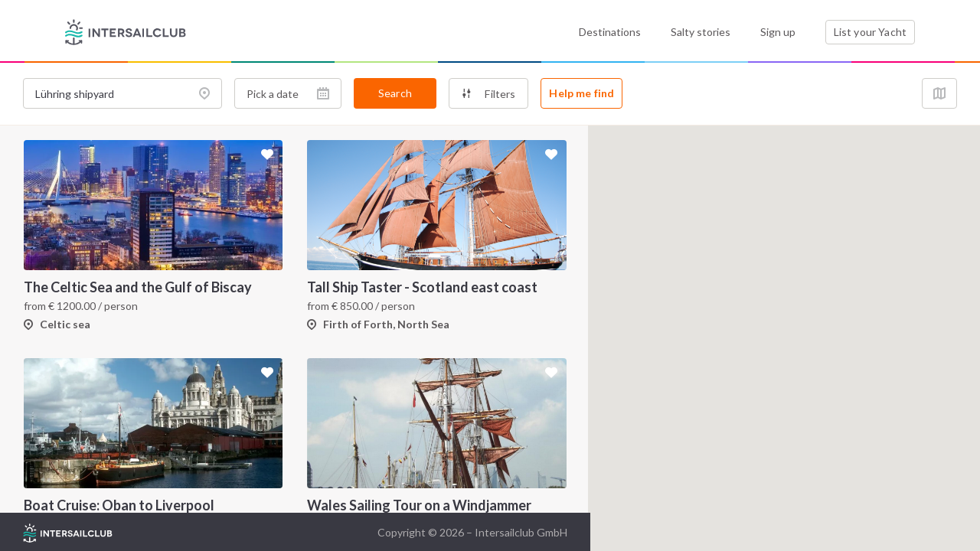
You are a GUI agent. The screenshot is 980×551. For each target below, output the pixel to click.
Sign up (778, 32)
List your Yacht (870, 32)
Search (395, 93)
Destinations (610, 32)
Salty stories (701, 32)
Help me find (581, 93)
